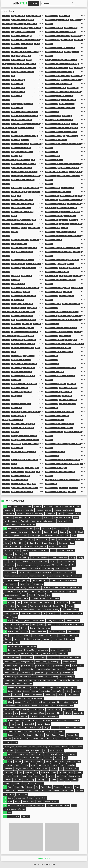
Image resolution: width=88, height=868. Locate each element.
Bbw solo (60, 536)
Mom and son (10, 706)
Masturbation (62, 706)
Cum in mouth (28, 569)
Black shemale (33, 188)
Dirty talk (32, 595)
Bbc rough (65, 272)
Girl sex (78, 164)
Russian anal (26, 758)
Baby (74, 536)
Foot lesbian (9, 610)
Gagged (14, 32)
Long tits (27, 56)
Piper (12, 750)
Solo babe (65, 212)
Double (5, 128)
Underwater (63, 176)
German (69, 621)
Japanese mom (43, 650)
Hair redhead (22, 244)
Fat (6, 606)
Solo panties (16, 280)
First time (37, 613)
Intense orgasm (71, 340)
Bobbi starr (67, 292)
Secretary (28, 772)
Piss (19, 735)
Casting (80, 558)
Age (18, 436)
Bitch (56, 372)
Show (71, 772)
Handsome (63, 635)
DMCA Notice (51, 864)
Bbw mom (63, 547)
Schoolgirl (17, 780)
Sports (26, 780)
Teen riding (25, 28)
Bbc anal (57, 132)
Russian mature (70, 280)
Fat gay (51, 613)
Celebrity (34, 561)
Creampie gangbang (22, 580)
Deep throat (42, 591)
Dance (11, 588)
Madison (66, 702)
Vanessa (47, 802)
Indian (10, 646)
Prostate (69, 739)
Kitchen (42, 687)
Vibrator (22, 60)
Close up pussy (59, 216)
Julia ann (54, 650)
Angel (7, 521)
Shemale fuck (58, 368)
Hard (19, 635)
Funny (7, 617)
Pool (46, 750)
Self (80, 776)
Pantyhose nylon (23, 220)
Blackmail (30, 539)
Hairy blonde (16, 152)
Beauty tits (9, 547)
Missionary (51, 713)
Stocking (76, 761)
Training (31, 348)
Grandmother (16, 444)
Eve (63, 188)
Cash (56, 84)
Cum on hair (58, 432)
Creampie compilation (13, 576)
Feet (41, 602)
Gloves (61, 621)
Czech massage (55, 576)
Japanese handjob (69, 662)
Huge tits (8, 639)
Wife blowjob (76, 320)
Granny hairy (21, 484)
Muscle (56, 196)
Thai (4, 160)
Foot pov (62, 388)
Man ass (57, 156)
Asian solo (25, 521)
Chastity (17, 569)
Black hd (73, 492)
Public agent (9, 747)
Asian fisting (37, 517)
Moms (42, 713)
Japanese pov (69, 676)
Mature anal (49, 172)
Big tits (80, 528)
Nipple (59, 720)
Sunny (7, 783)
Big (6, 532)
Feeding (19, 268)
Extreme (43, 599)
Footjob (11, 602)
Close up (55, 565)
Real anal (69, 80)
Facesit (80, 613)
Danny (24, 595)
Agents (19, 156)
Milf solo (57, 212)
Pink (24, 360)
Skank (68, 16)
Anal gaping (74, 488)
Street (37, 776)
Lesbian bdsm (10, 698)
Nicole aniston (49, 720)
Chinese (48, 200)
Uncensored (20, 798)
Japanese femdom (11, 669)
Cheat (13, 352)
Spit (58, 776)
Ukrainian (21, 88)
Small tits (8, 780)
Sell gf (14, 72)
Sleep (10, 761)
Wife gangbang (10, 809)
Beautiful (63, 532)
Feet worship (29, 610)
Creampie (35, 558)
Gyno (42, 621)
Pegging (70, 735)
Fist (79, 602)
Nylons (33, 220)
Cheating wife (56, 580)
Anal (10, 506)
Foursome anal (32, 332)
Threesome (58, 787)
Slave (40, 765)
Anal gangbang (17, 356)
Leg (54, 695)
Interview (57, 32)
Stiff (20, 128)
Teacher (30, 787)
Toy (6, 794)
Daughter (46, 588)
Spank (62, 761)
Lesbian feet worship (35, 698)
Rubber (7, 758)
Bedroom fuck (65, 192)
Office (19, 728)
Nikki (6, 724)
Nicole (19, 724)
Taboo (49, 787)
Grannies (74, 28)
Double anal (9, 591)
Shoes (61, 780)
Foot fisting (68, 52)
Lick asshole (26, 404)
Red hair (14, 468)
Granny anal (66, 480)
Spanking (49, 761)
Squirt (5, 336)
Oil (62, 728)
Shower (45, 769)
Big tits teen (29, 180)
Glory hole (51, 624)
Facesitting (49, 602)
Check (19, 408)
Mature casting (73, 64)
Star (6, 772)
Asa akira (30, 510)
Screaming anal (59, 80)
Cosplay (26, 558)
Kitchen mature (65, 320)
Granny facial (16, 52)
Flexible (19, 610)
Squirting (55, 765)
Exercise (20, 192)
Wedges (74, 124)
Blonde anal (64, 488)
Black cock (53, 547)
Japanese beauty (26, 676)
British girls (71, 384)
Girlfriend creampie (18, 284)
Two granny (23, 124)
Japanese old (71, 669)
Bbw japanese (20, 547)
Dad (17, 588)
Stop (17, 328)
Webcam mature (29, 376)
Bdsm (26, 528)
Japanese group (58, 669)
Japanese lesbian (11, 654)
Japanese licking (72, 136)
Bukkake (33, 532)
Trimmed (28, 164)
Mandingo (49, 60)
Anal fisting (39, 514)
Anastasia (15, 521)
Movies (42, 717)
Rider (71, 296)
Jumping (64, 468)
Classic (38, 569)
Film (63, 606)
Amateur (57, 92)
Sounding (40, 780)
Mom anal (8, 713)
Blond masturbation (61, 332)
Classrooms (58, 376)
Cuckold (44, 558)
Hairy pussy (9, 643)
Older (13, 440)
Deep (56, 260)
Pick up (19, 750)
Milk (33, 702)
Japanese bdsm (77, 665)
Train (71, 791)
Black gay (45, 550)
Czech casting (25, 452)
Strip (19, 424)
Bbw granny (25, 412)
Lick (20, 695)
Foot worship (35, 606)
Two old (14, 124)
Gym (13, 56)
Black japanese (41, 547)
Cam (13, 252)
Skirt (13, 76)
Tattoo (14, 424)
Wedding (21, 809)
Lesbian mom (37, 695)
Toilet (5, 312)
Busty (38, 539)
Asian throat (75, 304)
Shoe (76, 769)
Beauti (32, 344)
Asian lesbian (9, 514)
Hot (6, 635)
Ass (45, 506)
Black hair (66, 76)
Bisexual (8, 539)
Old (25, 728)
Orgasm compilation (46, 731)
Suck (68, 780)
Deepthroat (71, 588)
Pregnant (12, 735)
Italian (33, 646)
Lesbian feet (58, 691)
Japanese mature (48, 654)
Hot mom (17, 639)
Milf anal (68, 713)
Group (76, 621)
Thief (19, 794)
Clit (73, 565)
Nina (12, 724)
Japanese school (17, 488)
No (55, 484)
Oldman (68, 728)
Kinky (13, 340)
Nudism (27, 476)
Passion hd (15, 372)
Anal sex (22, 525)
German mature (17, 208)
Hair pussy (15, 416)
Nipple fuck (12, 160)
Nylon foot (68, 720)
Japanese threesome (24, 684)
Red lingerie (23, 468)
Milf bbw (25, 52)
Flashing (56, 610)
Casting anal (39, 584)
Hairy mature (58, 28)
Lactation (76, 691)
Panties (7, 742)
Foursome (14, 613)
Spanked (79, 772)
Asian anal (37, 506)
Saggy (63, 765)
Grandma (26, 624)
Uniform (30, 798)
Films (37, 240)
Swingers (51, 776)
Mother (74, 702)
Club (45, 576)
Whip (74, 805)
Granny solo (68, 352)
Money (34, 706)
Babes (63, 128)
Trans (77, 787)
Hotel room (63, 268)
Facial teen (69, 188)
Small (38, 769)
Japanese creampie (24, 673)
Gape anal (70, 104)
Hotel (76, 632)
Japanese (12, 650)
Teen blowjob (27, 324)
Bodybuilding (21, 308)
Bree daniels (28, 44)
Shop (41, 783)
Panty (27, 750)
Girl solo (21, 180)
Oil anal (30, 304)
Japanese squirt (52, 673)
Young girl (25, 816)
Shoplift (34, 783)
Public (36, 735)
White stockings (29, 805)
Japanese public (56, 676)
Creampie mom (71, 208)
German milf (16, 276)
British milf (20, 212)
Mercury (69, 84)
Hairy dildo (63, 232)
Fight (29, 613)
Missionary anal (59, 40)
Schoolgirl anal (71, 328)
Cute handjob (35, 40)
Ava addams (70, 506)
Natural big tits (28, 204)
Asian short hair (23, 40)
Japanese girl (9, 684)
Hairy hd (27, 192)
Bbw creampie (16, 172)
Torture (64, 791)
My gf (32, 72)
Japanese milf (41, 662)
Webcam (17, 805)
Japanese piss (39, 665)
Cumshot (8, 569)
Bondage (17, 528)
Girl (13, 28)
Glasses (41, 624)
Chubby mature (23, 112)
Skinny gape (25, 248)
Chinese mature (10, 572)
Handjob (19, 632)
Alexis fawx (20, 510)
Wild (66, 404)
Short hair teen (23, 72)
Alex (20, 3)
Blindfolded (49, 536)
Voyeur (25, 802)
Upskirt (11, 798)
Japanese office (26, 665)
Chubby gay (58, 220)
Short (56, 16)
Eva (50, 599)
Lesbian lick (58, 160)
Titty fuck (27, 208)
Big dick (57, 96)
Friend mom (66, 610)
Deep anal (53, 591)
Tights (14, 196)
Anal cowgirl (16, 144)
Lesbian (11, 691)
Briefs (13, 244)
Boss (67, 536)
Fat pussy (28, 392)
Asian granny (50, 514)
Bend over (21, 116)
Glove (18, 624)
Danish (14, 464)
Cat (13, 328)
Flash (23, 613)
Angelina (20, 340)
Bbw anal (72, 532)
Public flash (18, 739)
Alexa (13, 228)
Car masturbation (65, 348)
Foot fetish (47, 610)
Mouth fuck (24, 176)
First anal (65, 613)
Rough (33, 754)
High (17, 643)
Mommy (24, 713)
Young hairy (32, 484)
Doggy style (71, 591)
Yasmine (70, 204)
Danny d (25, 591)
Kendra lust (27, 687)
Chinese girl (72, 200)
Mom (47, 276)
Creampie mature (60, 572)
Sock (20, 772)
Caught (72, 572)
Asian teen (8, 517)
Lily (61, 20)
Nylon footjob (29, 724)
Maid (71, 706)
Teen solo (15, 452)
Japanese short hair (31, 488)
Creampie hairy (35, 576)
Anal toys (15, 304)
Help (61, 276)
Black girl (25, 550)
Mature (48, 472)
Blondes (77, 332)
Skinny (5, 64)
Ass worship (69, 514)
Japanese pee (10, 680)
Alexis (76, 517)
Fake (38, 610)
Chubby (72, 558)
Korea (18, 687)
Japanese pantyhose (26, 662)
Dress (13, 396)
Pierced (32, 747)
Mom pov (33, 713)
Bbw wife (61, 550)
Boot (15, 539)
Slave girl (70, 164)
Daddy (24, 588)
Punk (56, 152)
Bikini (22, 539)
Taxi (42, 787)
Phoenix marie (21, 747)
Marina (60, 713)
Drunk (62, 588)
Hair (55, 36)
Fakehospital (16, 380)
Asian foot (68, 521)
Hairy (26, 632)
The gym (19, 56)
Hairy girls (36, 192)
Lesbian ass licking (66, 252)
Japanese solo (40, 657)
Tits (49, 791)
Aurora (14, 132)
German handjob (30, 268)
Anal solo (20, 514)
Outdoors (57, 116)
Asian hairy (58, 517)
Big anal (14, 332)
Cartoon (53, 558)
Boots (72, 528)
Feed (13, 268)
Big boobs (16, 536)
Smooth (20, 164)
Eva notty (34, 599)
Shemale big (69, 72)
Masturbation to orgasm (74, 464)
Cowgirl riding (22, 228)
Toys (25, 794)
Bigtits (14, 543)
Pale (6, 750)
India (27, 646)
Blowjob (54, 532)
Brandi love (23, 532)
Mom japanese (22, 717)
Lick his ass (58, 292)
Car (62, 569)
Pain (47, 739)
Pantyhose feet (37, 739)
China (19, 558)
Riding (56, 20)
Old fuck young (32, 136)
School (47, 765)
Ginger (20, 44)
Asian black (59, 506)
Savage (61, 316)
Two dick (22, 332)
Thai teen (71, 48)
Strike (56, 324)
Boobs (25, 536)
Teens (36, 791)
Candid (34, 580)
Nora (79, 316)
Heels (70, 632)
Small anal (15, 80)
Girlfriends (69, 428)
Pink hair (32, 296)
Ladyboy (26, 691)
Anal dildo (47, 517)
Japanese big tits (54, 662)
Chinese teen (9, 565)
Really (22, 80)
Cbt (6, 561)
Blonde (22, 543)
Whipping (50, 805)
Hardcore (53, 635)
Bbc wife (70, 550)
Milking (65, 709)
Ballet (13, 192)
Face (73, 613)
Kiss (36, 687)
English (26, 599)
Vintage (18, 802)
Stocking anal (34, 468)
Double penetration (12, 595)
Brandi (7, 543)
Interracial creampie (30, 172)
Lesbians (35, 691)
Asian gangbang (49, 521)
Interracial (19, 646)
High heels (43, 635)
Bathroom (8, 554)
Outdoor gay (67, 116)
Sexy (31, 776)
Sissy (69, 761)
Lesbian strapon (73, 695)
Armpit (27, 517)
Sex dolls (54, 769)
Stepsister (15, 472)
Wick (56, 356)
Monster (57, 188)
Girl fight (24, 328)
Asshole (48, 510)
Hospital (27, 639)
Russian (11, 754)
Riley (71, 68)
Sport (24, 776)
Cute (26, 24)
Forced (66, 602)
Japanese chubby (41, 676)
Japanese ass (22, 680)
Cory (13, 308)
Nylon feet (26, 720)
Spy (61, 769)
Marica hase (9, 709)
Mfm (13, 320)
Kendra (74, 687)
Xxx (10, 813)
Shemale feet (22, 312)
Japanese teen (27, 657)
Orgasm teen (35, 28)
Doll (80, 588)
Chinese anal (7, 24)
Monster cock (53, 717)
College (66, 576)
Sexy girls (37, 324)
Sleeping (40, 761)
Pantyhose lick (69, 108)
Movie (18, 709)
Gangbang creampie (76, 624)
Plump (15, 742)
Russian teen (71, 754)
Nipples (47, 724)
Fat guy (56, 204)
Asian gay (57, 304)
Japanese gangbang (12, 657)
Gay (10, 621)
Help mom (77, 276)
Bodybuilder (32, 308)
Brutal (53, 539)
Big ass (48, 68)
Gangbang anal (29, 356)
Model (58, 709)
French (25, 606)
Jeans (63, 657)
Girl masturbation (60, 384)
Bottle (26, 554)
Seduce (75, 780)
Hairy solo (47, 639)
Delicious (15, 232)
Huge (35, 635)
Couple (19, 565)
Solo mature (58, 352)
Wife (10, 805)
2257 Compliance (39, 864)
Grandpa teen (30, 368)
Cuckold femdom (70, 580)
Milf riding (29, 212)
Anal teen (68, 517)
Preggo (60, 750)
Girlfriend (24, 628)
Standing (17, 776)
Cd (46, 561)
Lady (56, 176)
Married (26, 292)
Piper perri (78, 739)
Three (12, 794)
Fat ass (56, 606)
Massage (18, 702)
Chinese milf (44, 580)
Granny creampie (44, 628)
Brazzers (13, 532)
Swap (36, 772)
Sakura (31, 20)
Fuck (56, 348)
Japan (20, 650)
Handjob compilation (38, 632)
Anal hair (77, 80)
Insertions (63, 140)
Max (34, 164)
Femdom (34, 602)
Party (48, 735)
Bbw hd (61, 328)
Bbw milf (20, 392)
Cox (44, 569)
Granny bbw (61, 624)
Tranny (7, 791)
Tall (37, 787)
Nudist (77, 720)
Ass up (32, 32)
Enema (11, 599)
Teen (10, 787)
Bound (62, 336)
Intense (62, 84)
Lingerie (27, 695)
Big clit (81, 532)
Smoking (14, 104)
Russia (62, 754)
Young (11, 816)
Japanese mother (67, 673)
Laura (19, 316)
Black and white (17, 120)
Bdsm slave (20, 92)
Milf (59, 702)
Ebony (18, 599)
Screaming (57, 228)
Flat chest (66, 36)
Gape (16, 628)
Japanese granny (73, 657)
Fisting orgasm (70, 316)
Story (64, 776)
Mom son (51, 702)
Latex (19, 691)
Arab (22, 506)
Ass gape (69, 40)
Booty (53, 550)
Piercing (57, 272)
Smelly (29, 16)
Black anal (72, 132)
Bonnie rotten (22, 336)
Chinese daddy (24, 572)
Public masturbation (66, 412)
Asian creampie (59, 136)
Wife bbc (59, 805)
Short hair (6, 16)
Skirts (69, 396)
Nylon (5, 220)
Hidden (51, 632)
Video (39, 802)
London (7, 695)
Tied (14, 791)
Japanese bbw (29, 650)
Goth (61, 404)
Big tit (60, 539)
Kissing (66, 687)
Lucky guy (78, 252)
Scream (56, 164)
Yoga (17, 816)
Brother (45, 539)
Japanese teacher (43, 669)
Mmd (52, 706)
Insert (56, 140)
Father (12, 606)
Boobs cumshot (34, 228)
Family (58, 602)
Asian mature (36, 521)
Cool (56, 408)
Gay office (70, 196)
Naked (56, 248)
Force (73, 602)
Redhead (58, 758)
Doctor (5, 420)
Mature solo (78, 713)
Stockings (8, 765)
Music (34, 709)
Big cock (14, 300)
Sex (56, 761)
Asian (16, 506)
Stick (31, 260)
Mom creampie (51, 208)
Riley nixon (36, 16)
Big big (23, 416)
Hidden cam (57, 639)
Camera (23, 584)
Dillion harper (77, 224)
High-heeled (16, 68)
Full (44, 613)
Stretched (25, 68)
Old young (60, 731)
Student (25, 765)
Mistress (50, 709)
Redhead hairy (27, 152)
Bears (37, 543)
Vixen (32, 802)
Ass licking (78, 68)
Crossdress (47, 572)
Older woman (34, 440)
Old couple (19, 731)
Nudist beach (21, 240)
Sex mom (25, 783)
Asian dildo (31, 525)
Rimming (16, 758)
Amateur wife (65, 460)
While (34, 436)
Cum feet (31, 312)
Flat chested (76, 36)
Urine (38, 798)
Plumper (57, 168)
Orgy (39, 728)
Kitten (37, 348)
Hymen (56, 128)
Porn (61, 739)
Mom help (68, 276)
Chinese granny (22, 561)
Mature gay (73, 220)
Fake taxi (70, 606)
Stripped (31, 424)
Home (12, 635)
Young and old (75, 20)
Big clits (30, 240)
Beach (46, 532)
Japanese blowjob (11, 676)
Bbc (43, 528)
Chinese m (31, 64)
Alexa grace (9, 510)
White (67, 805)
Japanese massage (26, 654)
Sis (47, 780)
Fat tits (63, 204)
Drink (49, 595)
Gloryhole (8, 628)
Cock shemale (59, 312)
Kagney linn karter (54, 687)
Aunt (78, 514)
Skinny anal (45, 772)
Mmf (16, 713)
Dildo (38, 588)
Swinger (18, 769)
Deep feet (57, 240)
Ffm (18, 606)
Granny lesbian (65, 400)
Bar (55, 316)
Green (22, 264)
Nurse (17, 720)
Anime (29, 506)
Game (34, 624)
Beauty (7, 536)
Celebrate (71, 32)
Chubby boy (35, 412)
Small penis (15, 188)
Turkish (56, 791)
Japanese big (77, 680)
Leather (67, 691)
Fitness (14, 617)
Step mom (8, 769)
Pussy (54, 735)
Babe (72, 543)
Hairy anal (15, 16)
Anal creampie (69, 510)
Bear (37, 528)
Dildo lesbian (30, 472)
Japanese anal (18, 24)
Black (49, 528)
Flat (60, 36)
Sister (26, 761)
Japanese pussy (35, 680)
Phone (65, 747)
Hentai (11, 632)
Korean (55, 200)
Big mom (53, 543)
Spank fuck (69, 264)
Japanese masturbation (61, 665)
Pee (42, 735)
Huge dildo (74, 635)
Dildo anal (15, 264)
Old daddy (8, 731)
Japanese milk (10, 673)
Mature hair (34, 52)
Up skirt (63, 396)
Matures (25, 444)
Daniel (37, 44)
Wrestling (41, 805)
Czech (12, 561)
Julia (37, 654)
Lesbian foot (58, 52)
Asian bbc (39, 510)
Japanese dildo (64, 680)
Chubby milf (70, 472)
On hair (33, 68)
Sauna (54, 772)
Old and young (30, 731)
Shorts (22, 16)
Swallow (57, 88)
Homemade (61, 632)
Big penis (24, 188)
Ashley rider (64, 296)
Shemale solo (16, 360)
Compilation (63, 558)
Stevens (57, 236)
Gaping (32, 628)
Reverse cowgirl (51, 754)
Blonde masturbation (33, 264)
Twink (29, 791)
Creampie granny (11, 584)
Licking (47, 695)
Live (14, 695)
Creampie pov (54, 569)
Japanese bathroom (74, 444)
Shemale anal (58, 72)
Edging (57, 599)
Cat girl (31, 328)
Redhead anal (23, 32)
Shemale (18, 761)
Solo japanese (65, 288)
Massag (66, 172)
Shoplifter (68, 769)
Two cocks (25, 140)
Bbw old (72, 100)
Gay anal (78, 196)
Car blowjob (76, 236)
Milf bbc (62, 104)
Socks (25, 769)
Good (19, 396)
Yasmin (78, 204)
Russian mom (58, 280)
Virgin (10, 802)
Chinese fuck (22, 64)
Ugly (56, 232)
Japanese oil (16, 168)
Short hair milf (16, 36)
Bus (32, 528)
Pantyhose (27, 735)
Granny (48, 480)
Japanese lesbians (50, 680)
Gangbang (25, 621)
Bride (32, 536)
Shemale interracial (71, 312)
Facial (75, 610)
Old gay (46, 728)
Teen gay (67, 224)
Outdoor (55, 728)
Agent (60, 514)
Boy (40, 532)
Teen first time (23, 344)
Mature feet (9, 717)
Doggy (56, 264)
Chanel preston (44, 565)
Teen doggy (27, 36)
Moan (13, 460)
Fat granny (58, 100)
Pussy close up (59, 464)
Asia (50, 506)
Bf (31, 200)
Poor (62, 264)
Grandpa (48, 120)
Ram (30, 492)
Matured (78, 144)
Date (18, 591)
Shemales (57, 48)
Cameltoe (8, 580)
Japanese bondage (28, 669)
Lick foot (61, 695)
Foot (19, 602)
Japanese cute (16, 20)
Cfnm (61, 561)
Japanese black (10, 662)
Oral (69, 92)
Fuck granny (16, 140)
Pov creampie (36, 750)
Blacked (57, 528)
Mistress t (33, 717)
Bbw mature (15, 412)
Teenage (14, 368)
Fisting (25, 602)
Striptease (15, 783)
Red (65, 758)
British (44, 543)
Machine (14, 60)
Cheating (53, 561)
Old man (11, 728)
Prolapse (8, 739)
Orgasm (32, 728)
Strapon (17, 765)
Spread (75, 128)
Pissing (62, 735)
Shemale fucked (31, 384)
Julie (48, 665)
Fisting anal (46, 606)
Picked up (15, 432)
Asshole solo (16, 348)
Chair (13, 484)
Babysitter (15, 364)
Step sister (63, 772)
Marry (20, 292)
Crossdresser (70, 561)
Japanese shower (60, 444)
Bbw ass (18, 554)
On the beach (78, 728)
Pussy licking (42, 747)
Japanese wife (62, 654)
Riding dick (37, 758)
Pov (77, 735)
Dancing (41, 595)
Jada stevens (67, 60)
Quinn (25, 388)
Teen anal (69, 787)
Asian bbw (19, 517)
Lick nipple (72, 232)
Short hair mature (77, 344)
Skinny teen (15, 248)
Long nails (21, 698)
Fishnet (26, 260)
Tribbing (21, 791)
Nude (56, 412)
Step (32, 769)
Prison (52, 750)
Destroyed (58, 76)
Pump (58, 747)
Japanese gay (39, 673)
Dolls (25, 424)
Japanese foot (53, 657)
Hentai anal (36, 639)
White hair (27, 120)
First (58, 613)
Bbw (10, 528)
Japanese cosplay (11, 665)
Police (27, 739)
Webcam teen (16, 204)
